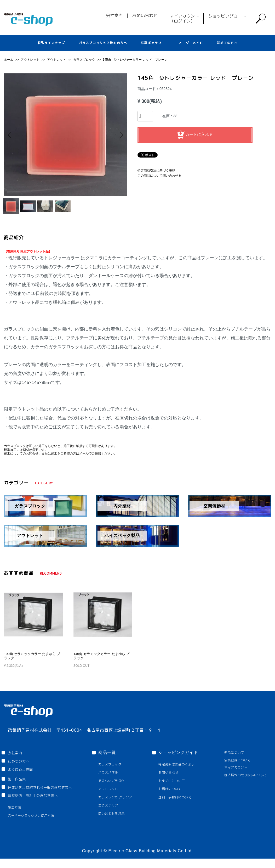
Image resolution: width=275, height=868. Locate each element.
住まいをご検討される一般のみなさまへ (48, 795)
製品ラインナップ (51, 43)
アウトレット (30, 60)
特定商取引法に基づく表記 (156, 171)
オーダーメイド (191, 43)
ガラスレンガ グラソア (123, 804)
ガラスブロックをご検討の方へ (103, 43)
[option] (65, 135)
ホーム (9, 60)
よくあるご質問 (24, 777)
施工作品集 (20, 786)
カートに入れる (195, 135)
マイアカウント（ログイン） (184, 18)
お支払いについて (174, 787)
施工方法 (16, 816)
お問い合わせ (145, 15)
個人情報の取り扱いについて (242, 782)
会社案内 (114, 15)
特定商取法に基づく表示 (180, 771)
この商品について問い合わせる (159, 176)
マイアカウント (230, 774)
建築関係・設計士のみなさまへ (39, 804)
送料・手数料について (178, 804)
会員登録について (232, 766)
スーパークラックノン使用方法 (35, 825)
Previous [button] (12, 135)
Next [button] (119, 135)
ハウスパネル (115, 779)
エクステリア (115, 813)
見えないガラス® (118, 787)
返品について (228, 759)
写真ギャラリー (153, 43)
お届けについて (172, 796)
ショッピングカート (227, 16)
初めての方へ (227, 43)
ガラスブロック (85, 60)
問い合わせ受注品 (119, 821)
